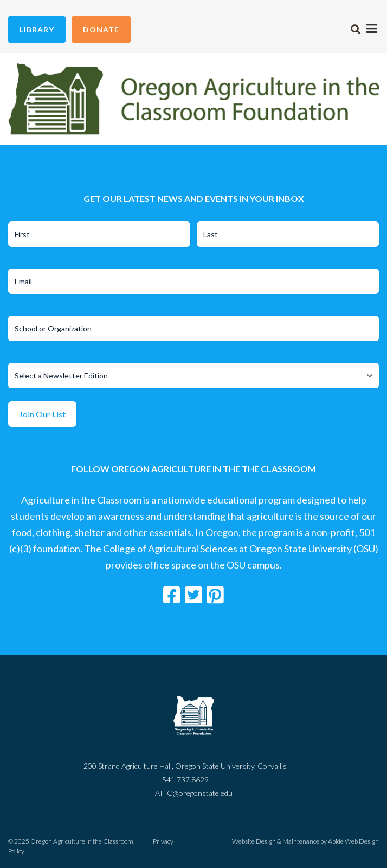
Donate (101, 30)
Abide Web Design (353, 841)
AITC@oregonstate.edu (194, 793)
